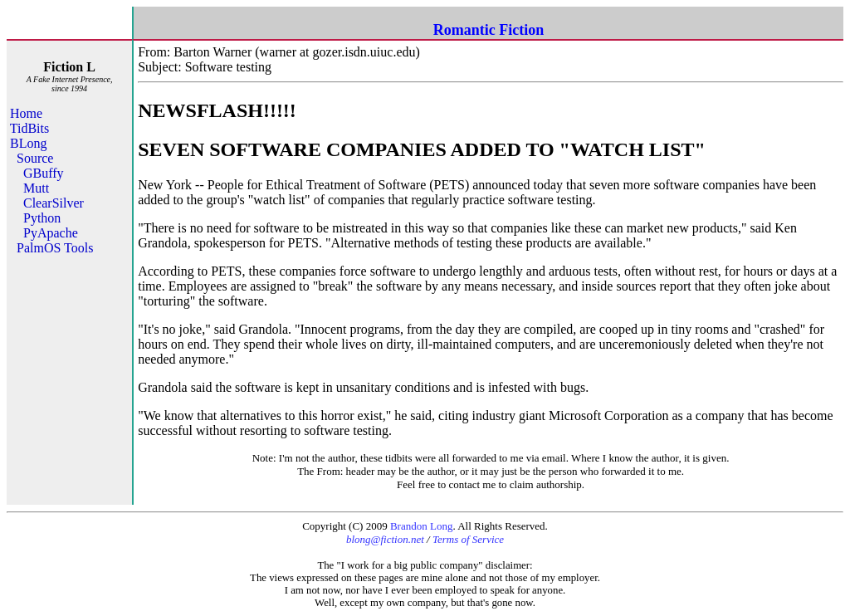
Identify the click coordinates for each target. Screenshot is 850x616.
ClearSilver (54, 203)
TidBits (29, 128)
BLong (28, 143)
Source (35, 158)
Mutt (36, 188)
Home (26, 113)
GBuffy (44, 173)
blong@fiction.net (385, 539)
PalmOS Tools (55, 248)
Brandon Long (421, 526)
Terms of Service (468, 539)
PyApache (51, 233)
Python (42, 218)
